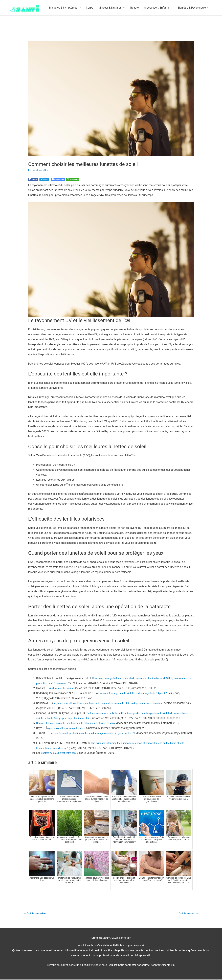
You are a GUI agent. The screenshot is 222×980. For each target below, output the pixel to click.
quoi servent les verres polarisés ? (69, 728)
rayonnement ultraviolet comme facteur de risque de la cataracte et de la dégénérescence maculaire (114, 703)
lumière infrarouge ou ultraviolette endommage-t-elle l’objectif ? (136, 693)
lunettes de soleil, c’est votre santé (61, 753)
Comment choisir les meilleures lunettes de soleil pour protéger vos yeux (79, 723)
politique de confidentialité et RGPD (99, 946)
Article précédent (36, 914)
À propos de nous (134, 946)
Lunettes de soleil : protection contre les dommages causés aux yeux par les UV (96, 733)
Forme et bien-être (39, 170)
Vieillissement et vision (62, 688)
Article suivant (187, 914)
